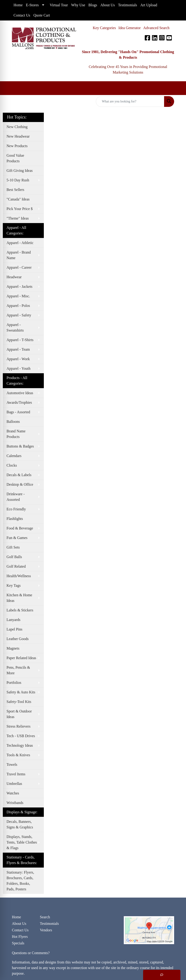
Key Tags (14, 585)
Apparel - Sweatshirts (15, 327)
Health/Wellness (19, 576)
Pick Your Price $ (20, 209)
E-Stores (32, 5)
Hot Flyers (20, 937)
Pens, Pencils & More (18, 670)
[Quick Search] (130, 102)
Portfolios (14, 683)
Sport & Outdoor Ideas (19, 714)
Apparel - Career (19, 267)
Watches (13, 793)
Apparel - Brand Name (19, 255)
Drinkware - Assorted (16, 497)
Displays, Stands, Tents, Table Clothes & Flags (22, 842)
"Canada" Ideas (18, 199)
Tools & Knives (18, 755)
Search (45, 917)
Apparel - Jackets (19, 287)
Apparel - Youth (19, 368)
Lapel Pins (14, 629)
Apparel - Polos (18, 306)
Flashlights (15, 519)
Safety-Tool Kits (19, 702)
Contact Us (20, 930)
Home (16, 917)
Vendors (46, 930)
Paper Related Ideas (21, 658)
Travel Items (16, 774)
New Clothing (17, 127)
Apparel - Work (18, 359)
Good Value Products (15, 158)
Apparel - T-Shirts (20, 340)
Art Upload (149, 5)
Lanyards (14, 620)
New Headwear (18, 136)
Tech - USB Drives (21, 736)
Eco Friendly (16, 509)
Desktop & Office (20, 484)
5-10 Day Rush (18, 180)
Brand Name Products (16, 434)
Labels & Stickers (20, 610)
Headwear (14, 277)
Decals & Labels (19, 475)
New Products (17, 146)
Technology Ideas (20, 745)
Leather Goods (18, 639)
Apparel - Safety (19, 315)
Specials (18, 943)
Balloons (13, 422)
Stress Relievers (19, 726)
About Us (19, 924)
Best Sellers (15, 190)
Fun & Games (17, 538)
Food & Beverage (20, 528)
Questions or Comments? (31, 953)
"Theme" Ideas (18, 218)
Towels (12, 765)
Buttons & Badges (20, 446)
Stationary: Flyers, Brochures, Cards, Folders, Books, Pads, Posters (20, 881)
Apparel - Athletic (20, 243)
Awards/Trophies (19, 402)
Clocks (12, 465)
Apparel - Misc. (18, 296)
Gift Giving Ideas (20, 171)
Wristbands (15, 803)
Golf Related (16, 566)
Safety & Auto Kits (21, 692)
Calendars (14, 456)
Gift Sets (13, 547)
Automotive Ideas (20, 393)
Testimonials (49, 924)
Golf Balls (14, 557)
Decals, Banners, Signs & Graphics (20, 824)
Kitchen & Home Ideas (19, 598)
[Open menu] (177, 88)
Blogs (93, 5)
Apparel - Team (18, 349)
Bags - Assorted (18, 412)
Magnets (13, 648)
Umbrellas (14, 784)
